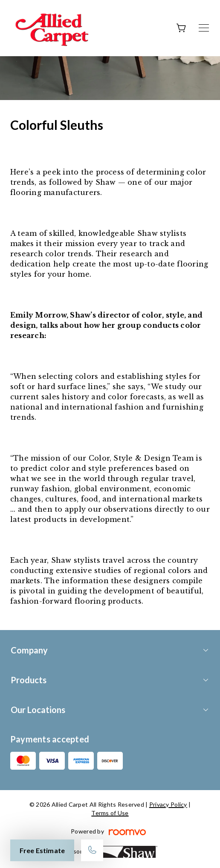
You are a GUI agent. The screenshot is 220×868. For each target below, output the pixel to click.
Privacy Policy (168, 804)
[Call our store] (92, 850)
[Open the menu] (204, 28)
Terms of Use (110, 813)
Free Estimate (42, 850)
